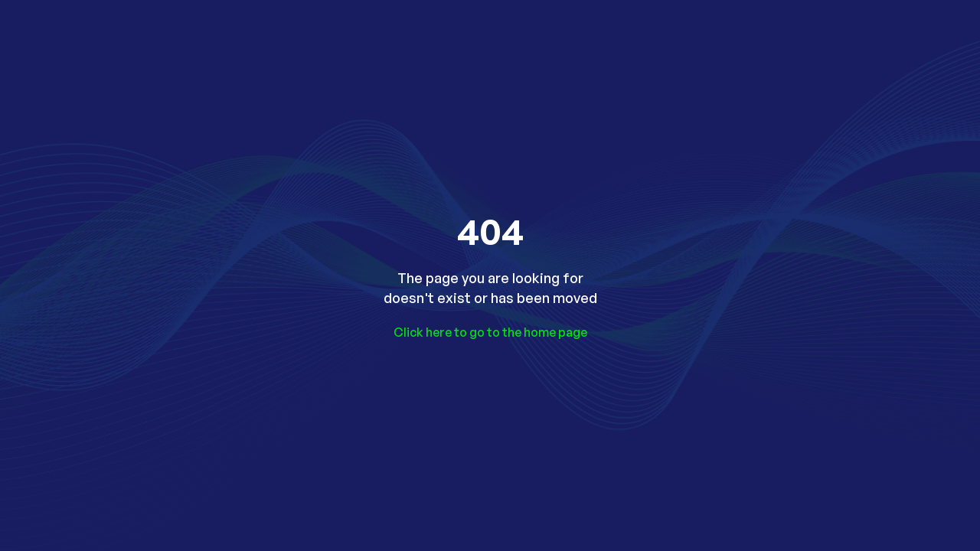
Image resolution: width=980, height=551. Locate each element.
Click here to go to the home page (490, 332)
